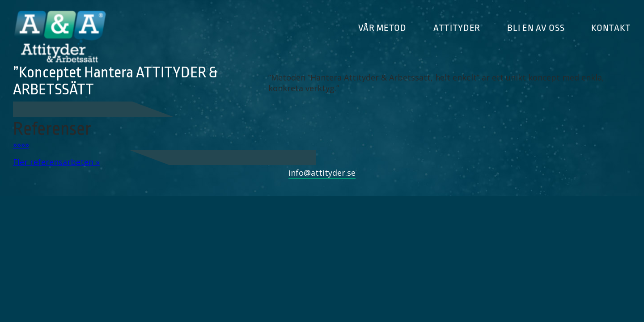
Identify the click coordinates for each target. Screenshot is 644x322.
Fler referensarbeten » (56, 162)
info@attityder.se (322, 173)
